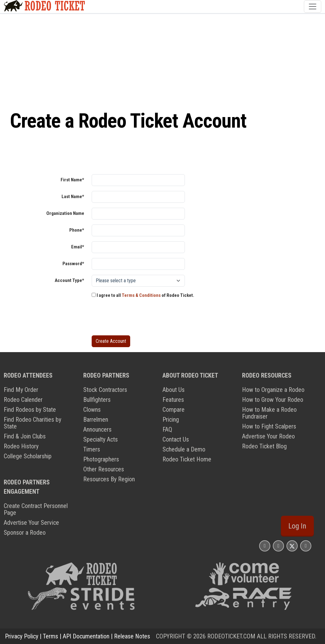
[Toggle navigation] (313, 7)
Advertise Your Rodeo (268, 436)
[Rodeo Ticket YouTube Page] (306, 546)
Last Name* (73, 197)
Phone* (77, 230)
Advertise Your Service (31, 523)
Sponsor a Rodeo (25, 533)
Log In (297, 526)
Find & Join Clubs (25, 436)
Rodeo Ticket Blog (264, 446)
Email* (78, 247)
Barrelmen (96, 420)
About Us (174, 390)
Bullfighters (97, 400)
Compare (174, 410)
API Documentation (86, 636)
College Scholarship (28, 456)
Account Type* (69, 280)
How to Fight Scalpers (269, 426)
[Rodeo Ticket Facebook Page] (278, 546)
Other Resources (104, 469)
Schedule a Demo (184, 449)
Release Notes (132, 636)
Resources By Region (109, 479)
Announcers (97, 429)
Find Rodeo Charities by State (32, 423)
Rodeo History (21, 446)
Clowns (92, 410)
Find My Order (21, 390)
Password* (73, 264)
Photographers (101, 459)
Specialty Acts (101, 439)
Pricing (171, 420)
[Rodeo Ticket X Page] (292, 546)
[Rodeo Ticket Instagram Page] (265, 546)
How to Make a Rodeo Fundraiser (269, 413)
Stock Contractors (105, 390)
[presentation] (139, 318)
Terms (50, 636)
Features (173, 400)
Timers (92, 449)
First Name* (72, 180)
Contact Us (176, 439)
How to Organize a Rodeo (273, 390)
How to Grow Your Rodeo (273, 400)
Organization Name (65, 213)
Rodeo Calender (23, 400)
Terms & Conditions (141, 295)
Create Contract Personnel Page (36, 509)
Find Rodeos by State (30, 410)
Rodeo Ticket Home (187, 459)
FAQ (167, 429)
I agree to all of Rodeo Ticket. (143, 295)
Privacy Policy (22, 636)
